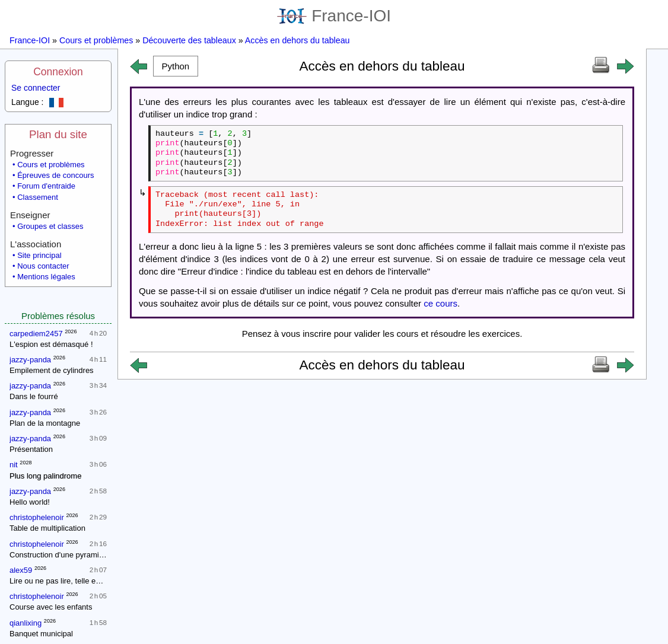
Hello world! (30, 502)
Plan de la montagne (45, 423)
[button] (176, 66)
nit (14, 465)
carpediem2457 (36, 334)
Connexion (58, 72)
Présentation (31, 449)
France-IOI (334, 16)
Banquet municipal (41, 634)
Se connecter (36, 88)
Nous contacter (43, 266)
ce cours (440, 303)
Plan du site (58, 134)
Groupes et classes (50, 226)
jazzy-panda (30, 360)
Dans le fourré (34, 396)
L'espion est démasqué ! (51, 344)
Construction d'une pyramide (58, 555)
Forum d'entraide (46, 186)
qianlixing (26, 623)
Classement (38, 197)
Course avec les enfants (51, 607)
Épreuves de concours (55, 175)
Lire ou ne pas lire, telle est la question (75, 581)
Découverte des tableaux (189, 40)
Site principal (39, 255)
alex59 (21, 570)
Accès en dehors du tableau (298, 40)
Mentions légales (46, 277)
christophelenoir (37, 517)
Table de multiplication (47, 528)
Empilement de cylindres (52, 370)
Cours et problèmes (96, 40)
